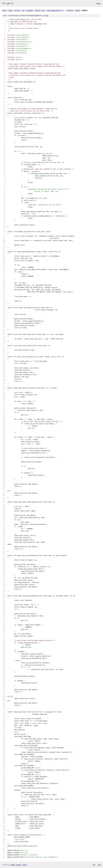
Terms (25, 865)
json (99, 865)
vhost (78, 10)
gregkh (30, 10)
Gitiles (13, 865)
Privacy (19, 865)
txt (94, 865)
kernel (17, 10)
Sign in (99, 3)
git (23, 10)
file (46, 16)
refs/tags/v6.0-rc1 (55, 10)
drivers (70, 10)
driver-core (40, 10)
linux (4, 10)
